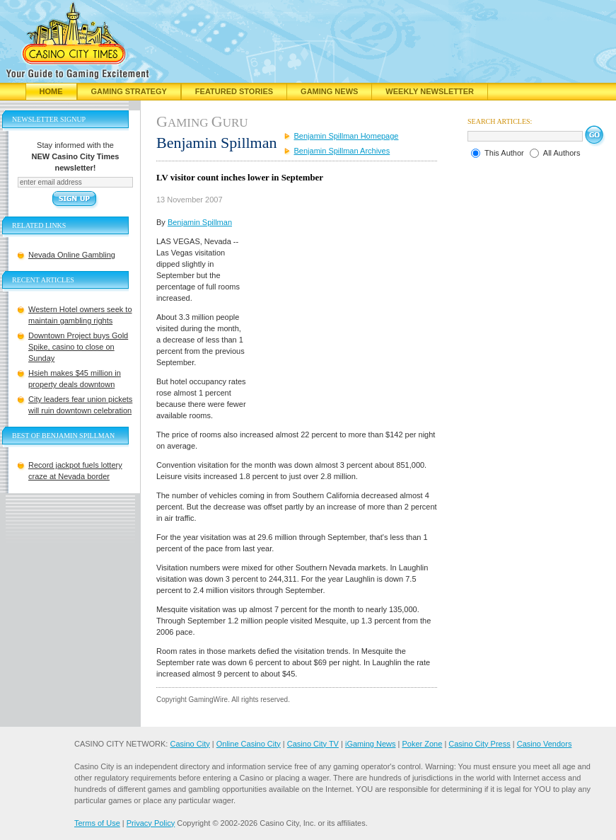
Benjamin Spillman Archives (342, 151)
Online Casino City (249, 744)
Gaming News (329, 91)
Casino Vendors (545, 744)
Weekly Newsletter (430, 91)
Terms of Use (97, 823)
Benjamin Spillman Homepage (347, 136)
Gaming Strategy (129, 91)
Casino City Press (479, 744)
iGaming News (371, 744)
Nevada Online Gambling (72, 255)
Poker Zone (422, 744)
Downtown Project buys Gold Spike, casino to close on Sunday (78, 347)
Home (51, 91)
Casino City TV (313, 744)
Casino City (190, 744)
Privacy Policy (151, 823)
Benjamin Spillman (200, 222)
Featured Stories (234, 91)
